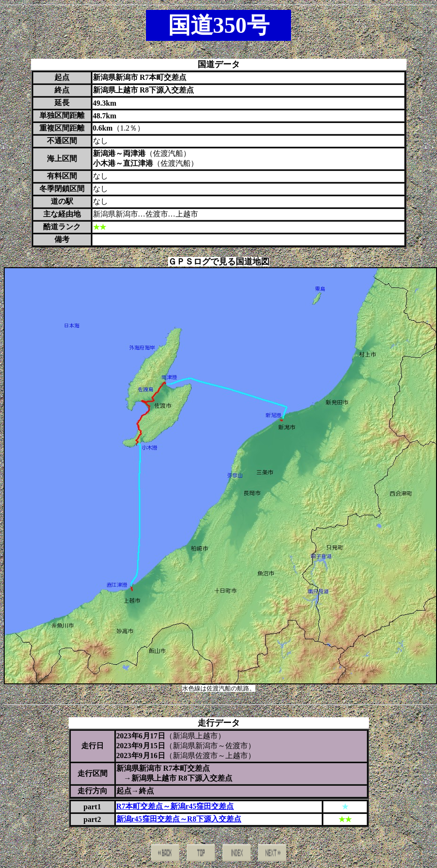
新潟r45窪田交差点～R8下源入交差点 (179, 819)
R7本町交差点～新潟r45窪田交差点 (175, 806)
